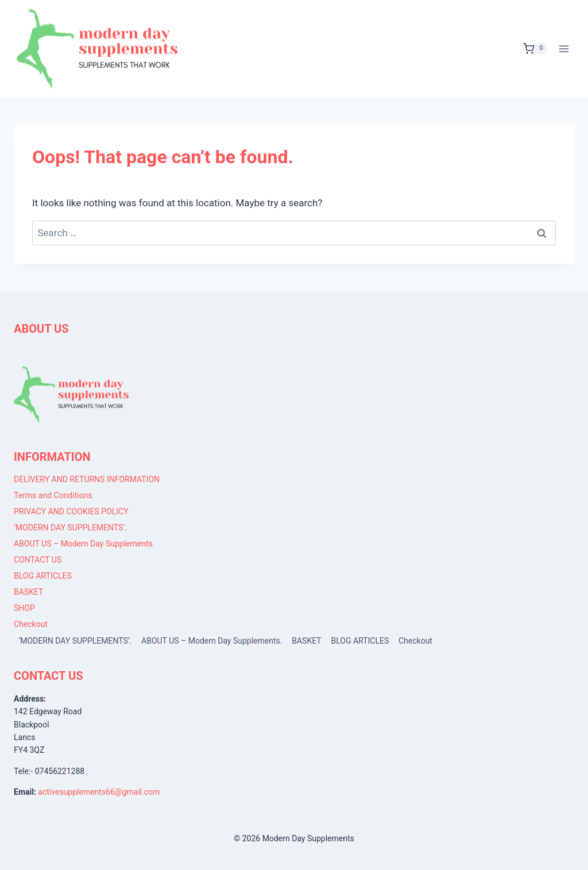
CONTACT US (38, 560)
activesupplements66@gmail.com (99, 792)
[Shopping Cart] (535, 49)
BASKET (28, 592)
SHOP (24, 608)
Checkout (31, 624)
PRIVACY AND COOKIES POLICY (71, 511)
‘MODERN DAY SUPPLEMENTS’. (70, 528)
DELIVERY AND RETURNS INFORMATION (87, 479)
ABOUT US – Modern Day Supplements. (84, 544)
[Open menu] (564, 49)
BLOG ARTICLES (43, 576)
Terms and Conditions (53, 495)
